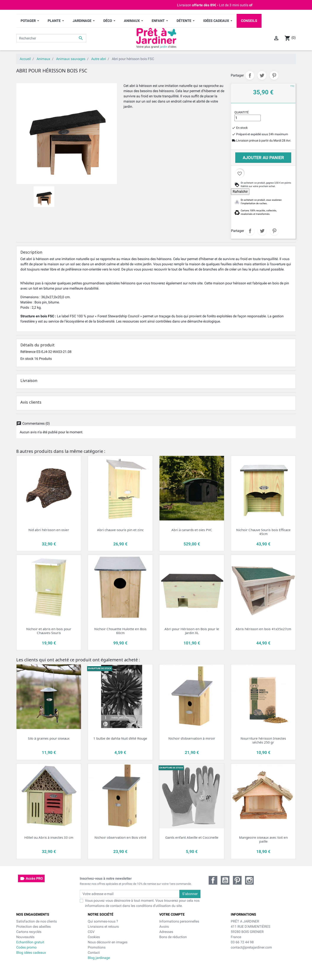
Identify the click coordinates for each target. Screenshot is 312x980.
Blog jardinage (99, 958)
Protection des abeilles (33, 927)
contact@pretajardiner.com (251, 947)
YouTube (225, 880)
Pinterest (274, 75)
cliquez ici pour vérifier (191, 967)
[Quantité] (248, 118)
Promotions (97, 947)
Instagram (249, 880)
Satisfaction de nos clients (37, 921)
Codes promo (26, 947)
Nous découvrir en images (108, 942)
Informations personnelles (179, 921)
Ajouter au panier (263, 158)
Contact (94, 953)
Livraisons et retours (103, 927)
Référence (28, 352)
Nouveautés (25, 937)
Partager (250, 75)
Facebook (213, 880)
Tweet (262, 75)
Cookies (94, 937)
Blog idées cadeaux (31, 953)
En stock (27, 359)
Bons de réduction (173, 937)
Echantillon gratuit (30, 942)
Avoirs (164, 927)
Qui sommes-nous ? (103, 921)
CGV (91, 932)
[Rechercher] (51, 38)
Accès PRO (31, 879)
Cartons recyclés (29, 932)
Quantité (242, 112)
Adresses (166, 932)
